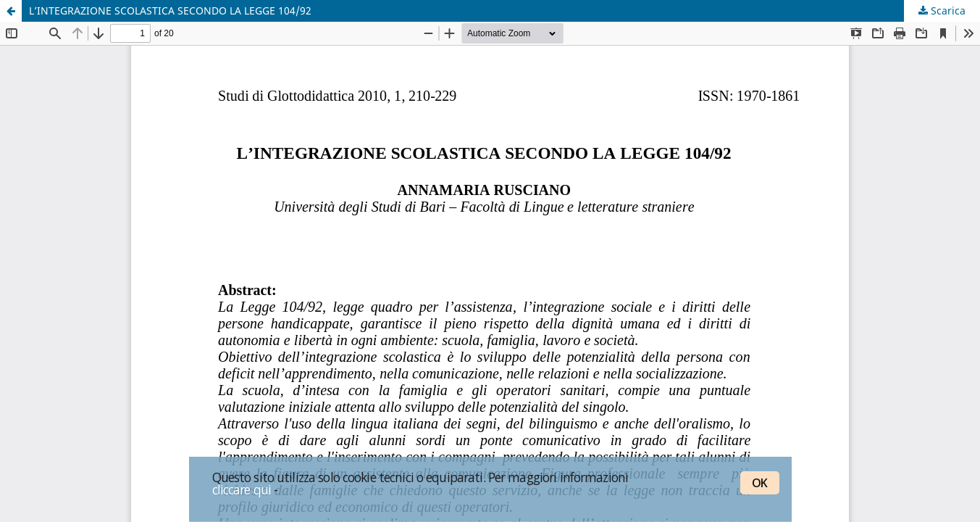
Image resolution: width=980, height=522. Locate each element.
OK (759, 483)
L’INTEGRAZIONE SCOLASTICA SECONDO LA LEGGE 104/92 (170, 11)
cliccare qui (242, 489)
